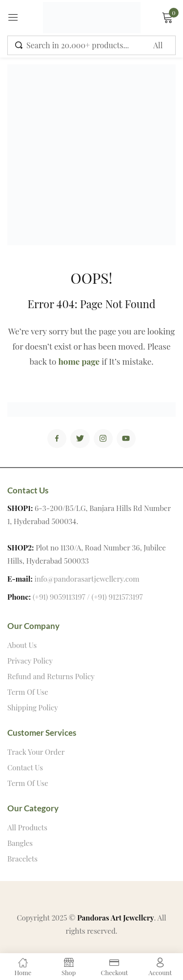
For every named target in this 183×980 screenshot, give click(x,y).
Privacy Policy (30, 661)
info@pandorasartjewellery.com (87, 579)
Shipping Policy (33, 707)
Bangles (20, 843)
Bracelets (22, 859)
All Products (27, 827)
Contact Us (25, 767)
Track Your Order (36, 752)
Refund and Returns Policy (51, 676)
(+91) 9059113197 (59, 597)
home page (79, 361)
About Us (22, 645)
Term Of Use (28, 692)
